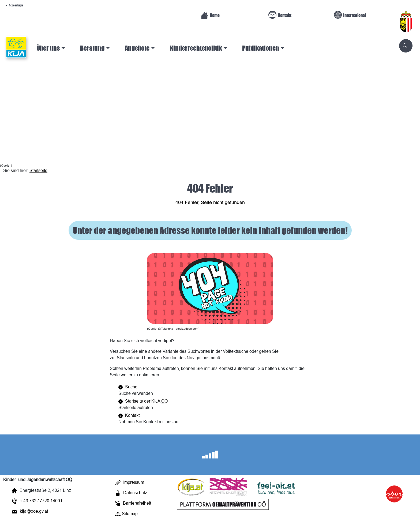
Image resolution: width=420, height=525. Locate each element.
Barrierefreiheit (133, 503)
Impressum (130, 482)
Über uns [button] (48, 48)
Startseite (38, 170)
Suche (128, 387)
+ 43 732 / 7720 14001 (37, 501)
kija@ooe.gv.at (30, 511)
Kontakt (280, 15)
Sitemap (126, 513)
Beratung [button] (92, 48)
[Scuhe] (406, 46)
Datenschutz (131, 493)
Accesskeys (14, 5)
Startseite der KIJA (143, 401)
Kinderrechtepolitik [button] (196, 48)
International (350, 15)
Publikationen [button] (261, 48)
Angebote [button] (137, 48)
